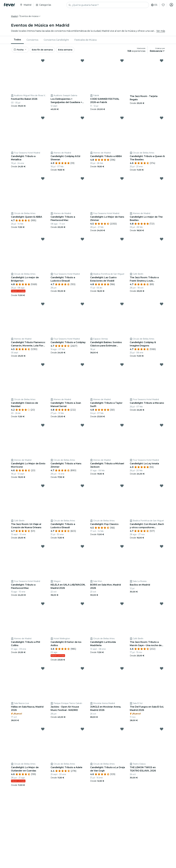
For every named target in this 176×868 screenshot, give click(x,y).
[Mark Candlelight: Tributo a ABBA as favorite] (122, 119)
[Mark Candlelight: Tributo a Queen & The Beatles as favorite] (162, 119)
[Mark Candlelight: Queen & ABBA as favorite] (43, 180)
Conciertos (32, 41)
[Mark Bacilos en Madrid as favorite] (162, 548)
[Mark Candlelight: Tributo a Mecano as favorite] (162, 366)
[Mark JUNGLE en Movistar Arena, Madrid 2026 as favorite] (122, 670)
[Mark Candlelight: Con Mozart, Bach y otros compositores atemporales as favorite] (162, 487)
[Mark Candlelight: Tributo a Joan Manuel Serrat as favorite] (82, 366)
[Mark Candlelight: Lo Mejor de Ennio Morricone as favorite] (43, 427)
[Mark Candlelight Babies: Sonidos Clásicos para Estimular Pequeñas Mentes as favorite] (122, 305)
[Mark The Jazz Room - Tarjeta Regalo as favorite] (162, 62)
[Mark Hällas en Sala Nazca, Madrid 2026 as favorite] (43, 670)
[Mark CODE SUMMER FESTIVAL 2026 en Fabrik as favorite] (122, 62)
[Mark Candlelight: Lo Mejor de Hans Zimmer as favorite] (122, 180)
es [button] (153, 5)
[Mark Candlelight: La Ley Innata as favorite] (162, 427)
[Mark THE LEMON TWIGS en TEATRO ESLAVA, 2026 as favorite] (162, 731)
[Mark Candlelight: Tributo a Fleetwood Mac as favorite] (82, 180)
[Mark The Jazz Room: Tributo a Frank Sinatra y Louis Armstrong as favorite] (162, 241)
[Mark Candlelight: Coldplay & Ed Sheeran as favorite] (82, 119)
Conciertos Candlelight (56, 41)
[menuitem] (17, 41)
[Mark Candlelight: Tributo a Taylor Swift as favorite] (122, 366)
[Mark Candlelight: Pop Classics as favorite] (122, 487)
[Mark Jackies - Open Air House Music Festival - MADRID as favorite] (82, 670)
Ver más (161, 32)
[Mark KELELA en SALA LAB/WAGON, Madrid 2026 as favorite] (82, 548)
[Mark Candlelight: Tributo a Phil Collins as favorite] (43, 605)
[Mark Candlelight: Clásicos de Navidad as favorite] (43, 366)
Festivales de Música (85, 41)
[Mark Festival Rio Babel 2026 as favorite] (43, 62)
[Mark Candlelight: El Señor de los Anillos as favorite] (82, 605)
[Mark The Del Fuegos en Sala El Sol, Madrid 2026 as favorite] (162, 670)
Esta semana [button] (68, 51)
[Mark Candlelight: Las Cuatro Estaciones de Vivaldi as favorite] (122, 241)
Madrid (14, 17)
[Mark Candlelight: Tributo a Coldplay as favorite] (82, 305)
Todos (17, 40)
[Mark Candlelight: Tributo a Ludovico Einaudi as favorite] (82, 241)
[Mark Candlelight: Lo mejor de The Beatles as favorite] (162, 180)
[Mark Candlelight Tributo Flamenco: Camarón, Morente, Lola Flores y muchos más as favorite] (43, 305)
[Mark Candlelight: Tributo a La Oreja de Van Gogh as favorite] (122, 731)
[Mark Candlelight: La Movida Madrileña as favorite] (122, 605)
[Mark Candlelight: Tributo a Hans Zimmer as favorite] (82, 427)
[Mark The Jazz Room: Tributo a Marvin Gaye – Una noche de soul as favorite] (162, 605)
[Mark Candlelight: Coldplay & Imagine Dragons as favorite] (162, 305)
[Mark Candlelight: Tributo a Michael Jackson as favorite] (122, 427)
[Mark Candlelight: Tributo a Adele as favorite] (82, 731)
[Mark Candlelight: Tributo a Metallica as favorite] (43, 119)
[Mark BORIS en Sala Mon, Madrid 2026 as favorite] (122, 548)
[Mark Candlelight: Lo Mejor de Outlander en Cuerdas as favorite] (43, 731)
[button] (30, 17)
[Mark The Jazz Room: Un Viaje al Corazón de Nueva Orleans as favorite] (43, 487)
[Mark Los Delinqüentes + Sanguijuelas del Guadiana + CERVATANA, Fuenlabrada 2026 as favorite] (82, 62)
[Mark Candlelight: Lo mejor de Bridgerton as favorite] (43, 241)
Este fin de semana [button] (44, 51)
